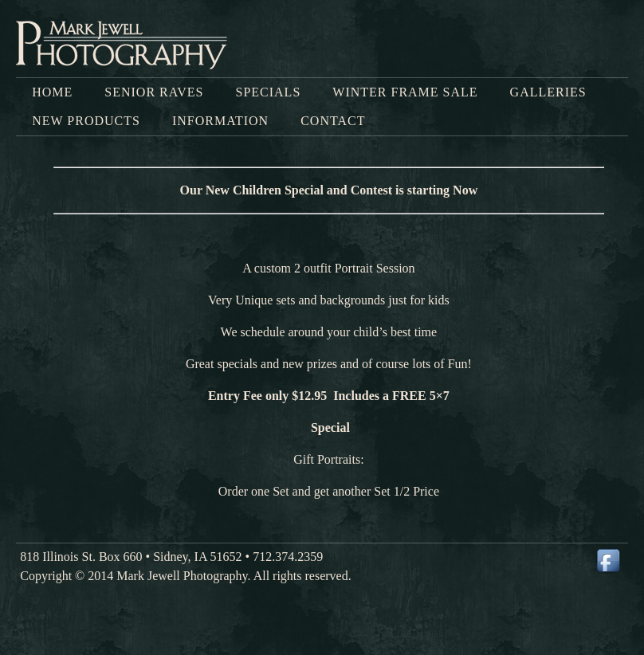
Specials (268, 92)
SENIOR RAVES (154, 92)
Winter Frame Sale (405, 92)
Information (220, 121)
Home (52, 92)
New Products (86, 121)
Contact (333, 121)
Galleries (548, 92)
